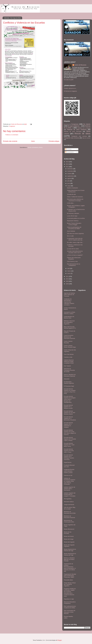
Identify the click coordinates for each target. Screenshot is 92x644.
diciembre (70, 169)
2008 (67, 284)
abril (69, 268)
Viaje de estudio (86, 138)
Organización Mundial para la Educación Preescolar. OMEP (70, 576)
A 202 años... (71, 203)
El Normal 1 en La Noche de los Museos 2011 (76, 210)
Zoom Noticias (71, 231)
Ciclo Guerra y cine (72, 261)
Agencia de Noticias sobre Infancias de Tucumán (69, 295)
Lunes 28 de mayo (72, 216)
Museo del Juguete (69, 542)
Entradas (68, 149)
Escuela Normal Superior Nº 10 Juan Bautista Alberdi (70, 413)
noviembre (70, 171)
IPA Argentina (68, 499)
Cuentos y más (68, 357)
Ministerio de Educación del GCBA (70, 512)
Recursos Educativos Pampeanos (70, 603)
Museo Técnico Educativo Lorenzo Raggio (74, 224)
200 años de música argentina (75, 234)
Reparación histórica (73, 221)
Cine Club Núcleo (69, 354)
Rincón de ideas (82, 133)
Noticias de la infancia (84, 128)
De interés (87, 124)
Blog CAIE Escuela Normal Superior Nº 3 (70, 327)
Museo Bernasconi (69, 529)
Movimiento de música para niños (69, 521)
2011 (67, 276)
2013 (67, 164)
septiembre (71, 176)
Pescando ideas (68, 580)
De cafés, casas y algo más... (75, 242)
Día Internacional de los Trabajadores (74, 265)
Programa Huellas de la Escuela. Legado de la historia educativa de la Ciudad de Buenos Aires (70, 592)
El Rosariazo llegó (69, 386)
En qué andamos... (74, 126)
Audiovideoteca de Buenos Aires (69, 317)
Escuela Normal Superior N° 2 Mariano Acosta (68, 407)
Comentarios (69, 152)
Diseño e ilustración (72, 188)
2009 (67, 281)
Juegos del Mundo (69, 505)
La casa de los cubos (73, 249)
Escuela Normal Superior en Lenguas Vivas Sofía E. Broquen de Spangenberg (70, 399)
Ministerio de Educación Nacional (69, 517)
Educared (67, 379)
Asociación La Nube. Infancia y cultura (70, 313)
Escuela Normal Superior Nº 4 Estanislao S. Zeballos (68, 425)
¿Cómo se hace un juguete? (75, 255)
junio (69, 183)
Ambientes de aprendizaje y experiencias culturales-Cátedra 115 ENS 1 (69, 302)
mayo (69, 186)
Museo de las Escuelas (68, 533)
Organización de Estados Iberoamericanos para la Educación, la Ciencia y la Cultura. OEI (70, 568)
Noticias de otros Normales (73, 131)
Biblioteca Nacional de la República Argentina (69, 322)
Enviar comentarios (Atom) (35, 147)
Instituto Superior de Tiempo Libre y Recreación (69, 489)
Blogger (60, 640)
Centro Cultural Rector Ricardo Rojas (70, 346)
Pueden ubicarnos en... (70, 88)
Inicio (33, 141)
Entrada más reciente (10, 141)
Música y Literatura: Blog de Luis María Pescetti (69, 559)
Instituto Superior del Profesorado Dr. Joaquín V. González (70, 494)
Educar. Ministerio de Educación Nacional (70, 375)
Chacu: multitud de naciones (75, 197)
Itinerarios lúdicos (69, 502)
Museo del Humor (69, 536)
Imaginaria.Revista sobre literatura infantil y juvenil (69, 471)
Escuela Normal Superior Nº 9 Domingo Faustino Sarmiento (69, 457)
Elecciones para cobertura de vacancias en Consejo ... (75, 200)
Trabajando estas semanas (71, 138)
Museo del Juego (69, 539)
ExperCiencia (68, 462)
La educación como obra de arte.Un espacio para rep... (75, 239)
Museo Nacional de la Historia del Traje (70, 550)
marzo (69, 271)
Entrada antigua (54, 141)
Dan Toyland (67, 366)
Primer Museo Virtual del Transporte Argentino (70, 584)
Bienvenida (66, 124)
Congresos (12, 126)
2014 (67, 162)
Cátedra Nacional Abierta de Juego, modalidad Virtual (69, 362)
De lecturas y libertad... (73, 213)
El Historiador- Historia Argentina (69, 383)
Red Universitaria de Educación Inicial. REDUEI (70, 612)
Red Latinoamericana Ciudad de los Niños (70, 607)
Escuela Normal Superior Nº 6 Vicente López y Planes (70, 439)
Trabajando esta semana (79, 136)
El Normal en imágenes (70, 91)
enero (69, 273)
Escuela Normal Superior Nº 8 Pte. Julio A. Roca (69, 451)
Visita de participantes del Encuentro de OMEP (74, 228)
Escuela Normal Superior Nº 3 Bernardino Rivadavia (70, 418)
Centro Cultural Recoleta (68, 342)
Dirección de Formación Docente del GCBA (69, 370)
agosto (69, 178)
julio (69, 181)
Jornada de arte (71, 194)
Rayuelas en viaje (69, 599)
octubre (70, 174)
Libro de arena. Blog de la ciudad (70, 508)
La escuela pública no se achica (76, 218)
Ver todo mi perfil (69, 80)
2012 (67, 167)
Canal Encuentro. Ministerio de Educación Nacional (69, 337)
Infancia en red (68, 475)
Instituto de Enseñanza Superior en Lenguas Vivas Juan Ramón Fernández (70, 481)
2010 (67, 279)
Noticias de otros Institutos (77, 130)
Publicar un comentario (12, 135)
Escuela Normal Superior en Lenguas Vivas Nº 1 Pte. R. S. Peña (70, 391)
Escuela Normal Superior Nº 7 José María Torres (69, 445)
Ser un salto (70, 236)
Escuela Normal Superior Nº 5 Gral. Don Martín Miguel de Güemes (70, 432)
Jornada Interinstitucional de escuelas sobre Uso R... (75, 252)
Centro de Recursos (80, 65)
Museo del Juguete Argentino (69, 546)
